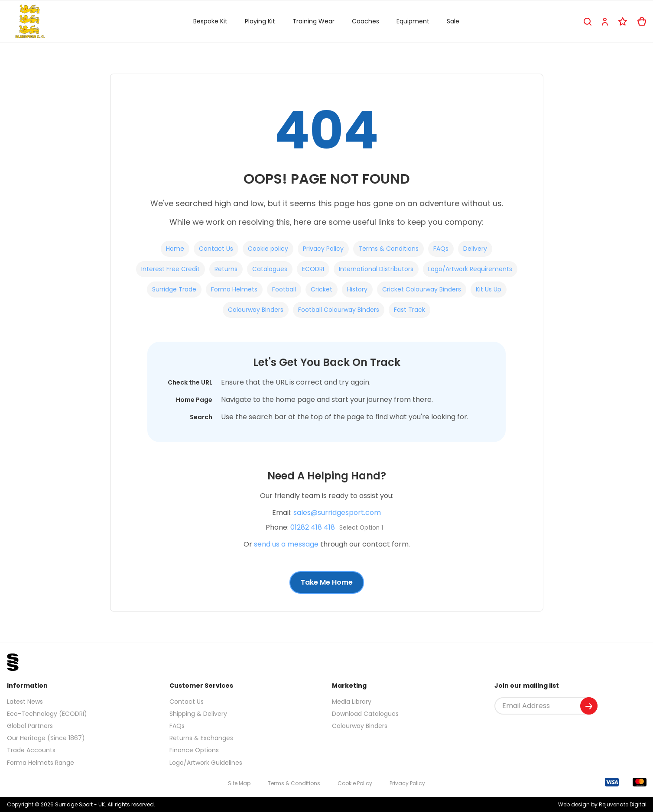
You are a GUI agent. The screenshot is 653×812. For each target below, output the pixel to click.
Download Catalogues (365, 714)
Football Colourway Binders (339, 310)
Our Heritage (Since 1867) (46, 738)
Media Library (352, 702)
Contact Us (216, 249)
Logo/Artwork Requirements (470, 269)
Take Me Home (327, 582)
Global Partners (30, 726)
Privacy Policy (323, 249)
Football (284, 289)
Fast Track (409, 310)
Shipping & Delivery (198, 714)
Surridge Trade (174, 289)
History (357, 289)
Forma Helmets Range (41, 763)
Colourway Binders (256, 310)
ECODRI (313, 269)
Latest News (25, 702)
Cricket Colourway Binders (422, 289)
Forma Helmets (234, 289)
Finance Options (194, 750)
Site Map (239, 783)
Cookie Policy (355, 783)
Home (175, 249)
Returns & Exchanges (201, 738)
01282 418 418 (313, 527)
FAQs (441, 249)
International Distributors (376, 269)
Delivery (475, 249)
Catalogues (270, 269)
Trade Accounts (31, 750)
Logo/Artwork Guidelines (206, 763)
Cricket (322, 289)
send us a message (286, 544)
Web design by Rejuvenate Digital (602, 804)
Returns (226, 269)
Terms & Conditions (388, 249)
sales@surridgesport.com (337, 513)
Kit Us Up (489, 289)
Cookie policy (268, 249)
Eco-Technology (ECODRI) (47, 714)
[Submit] (589, 706)
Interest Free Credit (171, 269)
